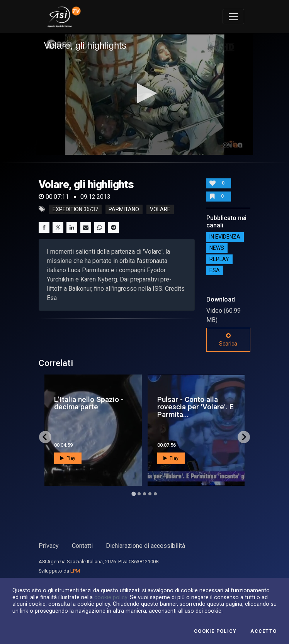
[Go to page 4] (150, 494)
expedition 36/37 (75, 209)
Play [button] (68, 458)
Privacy (49, 546)
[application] (145, 94)
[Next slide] (244, 437)
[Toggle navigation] (233, 17)
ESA (215, 271)
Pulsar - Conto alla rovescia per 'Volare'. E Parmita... (195, 407)
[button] (145, 93)
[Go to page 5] (155, 494)
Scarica (228, 340)
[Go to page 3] (144, 494)
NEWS (217, 248)
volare (160, 209)
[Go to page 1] (133, 494)
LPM (75, 571)
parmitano (124, 209)
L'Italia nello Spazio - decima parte (89, 403)
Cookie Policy (215, 631)
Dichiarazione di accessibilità (145, 546)
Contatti (82, 546)
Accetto (263, 631)
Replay (219, 259)
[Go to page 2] (139, 494)
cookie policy (111, 597)
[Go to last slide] (45, 437)
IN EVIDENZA (225, 237)
